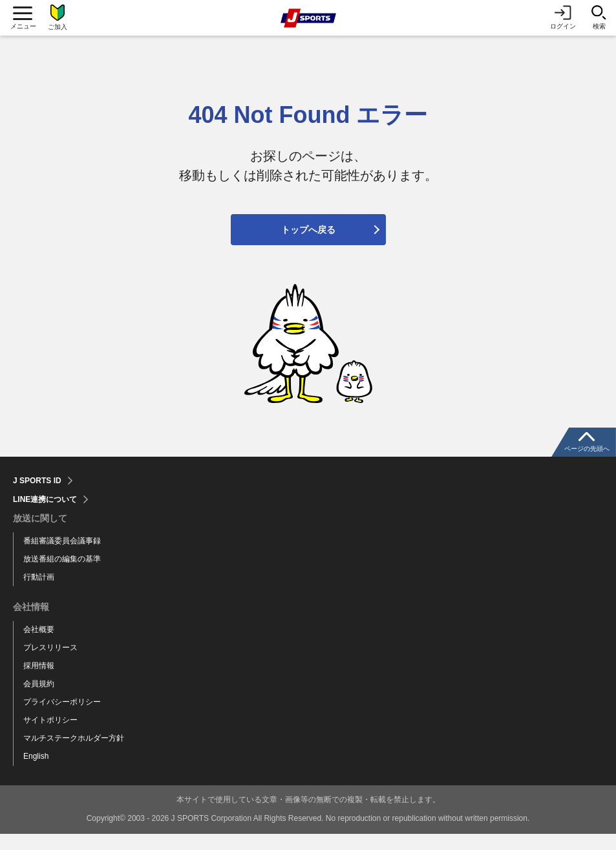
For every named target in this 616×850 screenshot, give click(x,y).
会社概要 (39, 646)
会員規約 (39, 701)
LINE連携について (45, 516)
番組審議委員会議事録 (62, 557)
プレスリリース (50, 664)
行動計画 (39, 593)
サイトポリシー (50, 736)
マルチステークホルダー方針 (74, 754)
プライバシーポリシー (62, 718)
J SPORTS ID (37, 497)
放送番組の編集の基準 (62, 575)
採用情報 (39, 682)
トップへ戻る (308, 246)
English (36, 772)
